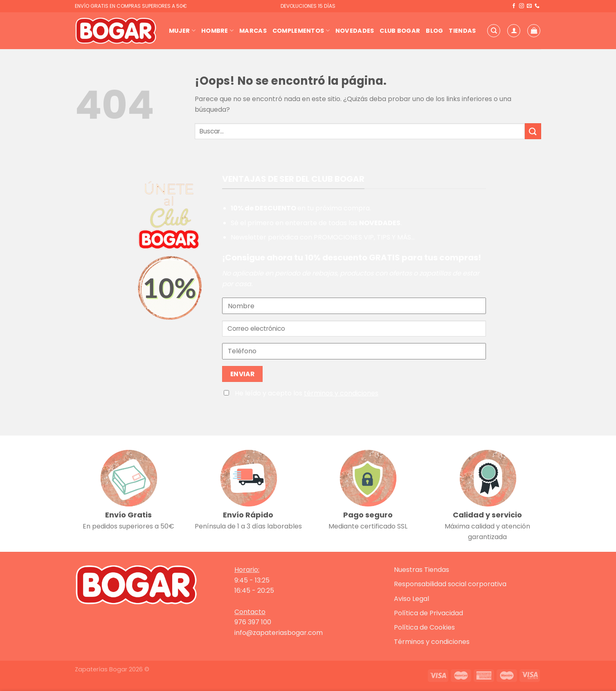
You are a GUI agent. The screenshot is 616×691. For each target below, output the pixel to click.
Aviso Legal (411, 599)
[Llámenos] (537, 6)
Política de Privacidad (428, 613)
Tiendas (462, 31)
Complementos (301, 31)
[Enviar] (533, 131)
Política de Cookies (424, 627)
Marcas (253, 31)
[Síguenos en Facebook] (514, 6)
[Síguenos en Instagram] (522, 6)
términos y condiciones (341, 393)
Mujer (182, 31)
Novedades (355, 31)
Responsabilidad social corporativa (450, 584)
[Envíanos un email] (529, 6)
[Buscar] (494, 31)
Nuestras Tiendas (422, 570)
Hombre (217, 31)
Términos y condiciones (432, 642)
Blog (434, 31)
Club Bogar (400, 31)
